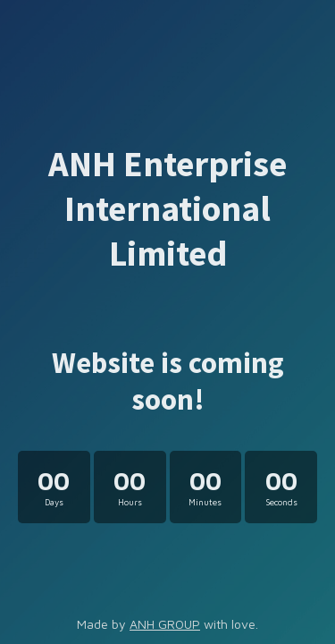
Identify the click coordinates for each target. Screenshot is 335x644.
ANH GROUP (165, 624)
